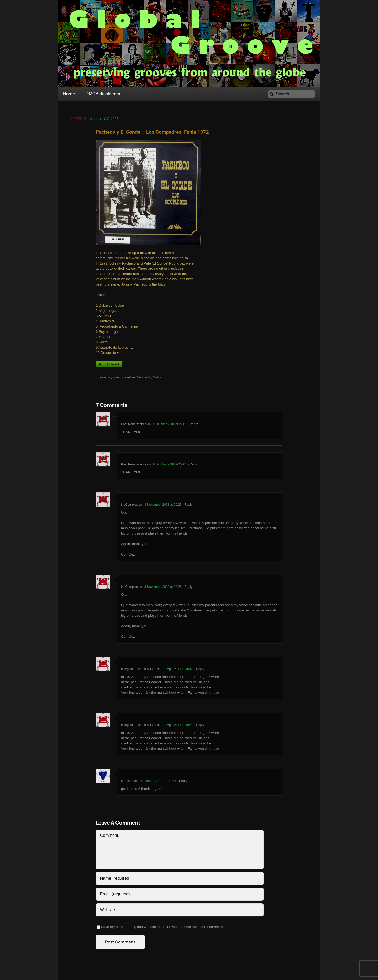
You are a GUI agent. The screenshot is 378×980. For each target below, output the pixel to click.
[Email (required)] (180, 895)
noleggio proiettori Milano (139, 670)
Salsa (157, 379)
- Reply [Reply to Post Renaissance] (192, 426)
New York (144, 379)
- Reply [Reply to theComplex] (187, 506)
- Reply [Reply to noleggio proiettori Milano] (199, 670)
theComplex (129, 506)
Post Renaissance (134, 426)
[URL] (180, 911)
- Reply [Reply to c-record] (182, 782)
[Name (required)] (180, 880)
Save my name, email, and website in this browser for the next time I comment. (163, 928)
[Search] (291, 94)
